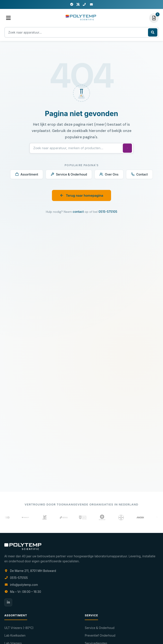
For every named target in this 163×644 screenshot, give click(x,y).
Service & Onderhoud (69, 174)
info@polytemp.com (24, 585)
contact (78, 212)
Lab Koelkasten (15, 636)
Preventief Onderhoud (100, 636)
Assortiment (27, 174)
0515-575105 (108, 212)
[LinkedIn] (8, 602)
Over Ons (109, 174)
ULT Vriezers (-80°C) (19, 628)
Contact (139, 174)
